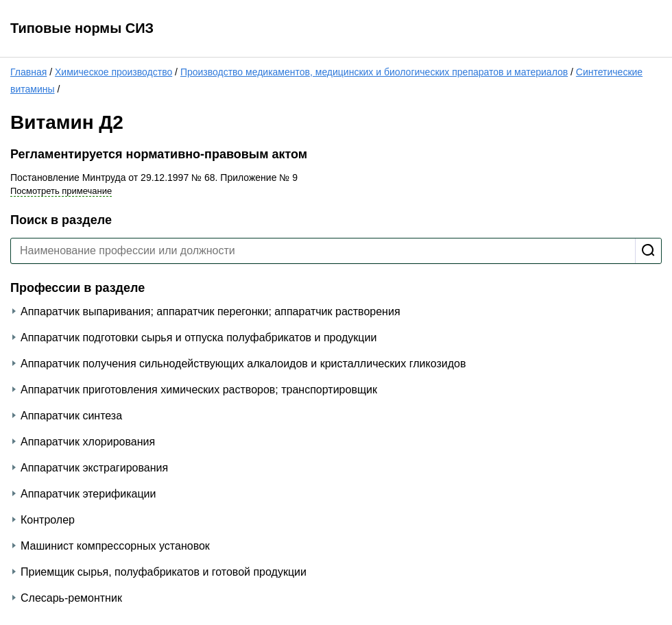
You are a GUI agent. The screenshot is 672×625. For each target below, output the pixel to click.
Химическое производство (113, 72)
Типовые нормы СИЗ (82, 28)
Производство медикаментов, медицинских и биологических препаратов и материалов (374, 72)
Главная (28, 72)
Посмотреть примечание (61, 191)
